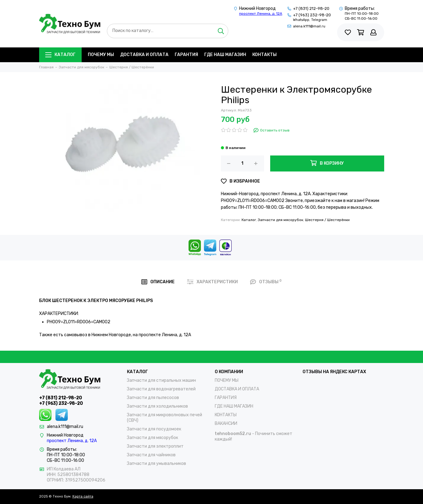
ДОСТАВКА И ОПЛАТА (144, 55)
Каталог (60, 55)
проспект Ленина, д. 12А (261, 14)
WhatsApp (301, 20)
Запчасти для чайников (151, 455)
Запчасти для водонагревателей (161, 389)
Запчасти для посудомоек (154, 429)
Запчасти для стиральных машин (161, 380)
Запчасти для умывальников (157, 464)
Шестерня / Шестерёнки (327, 220)
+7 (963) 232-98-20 (312, 15)
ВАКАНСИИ (226, 423)
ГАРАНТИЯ (186, 55)
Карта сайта (83, 496)
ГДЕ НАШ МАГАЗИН (225, 55)
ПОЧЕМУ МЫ (101, 55)
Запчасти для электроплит (155, 446)
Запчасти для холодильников (157, 406)
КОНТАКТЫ (264, 55)
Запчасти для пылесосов (153, 398)
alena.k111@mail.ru (309, 26)
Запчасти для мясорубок (281, 220)
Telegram (319, 20)
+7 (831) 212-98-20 (311, 8)
